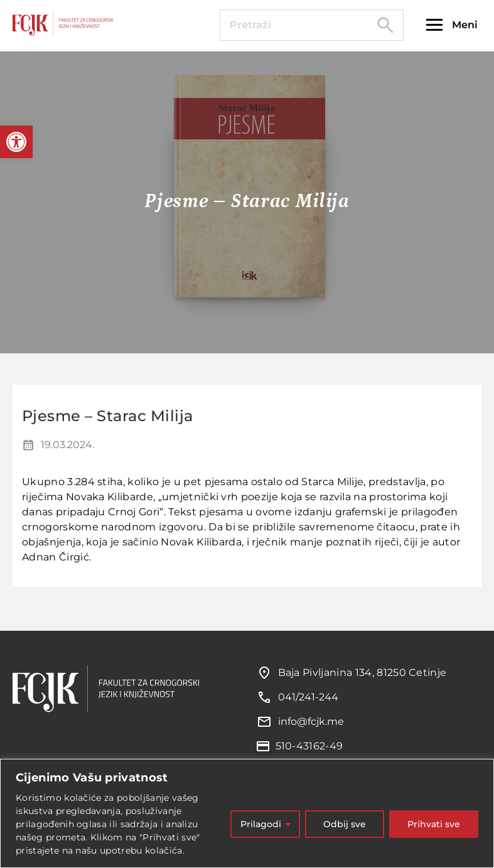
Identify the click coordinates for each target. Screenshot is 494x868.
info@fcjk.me (311, 721)
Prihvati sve (434, 824)
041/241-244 (308, 697)
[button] (16, 142)
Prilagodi (261, 824)
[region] (247, 813)
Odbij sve (345, 824)
